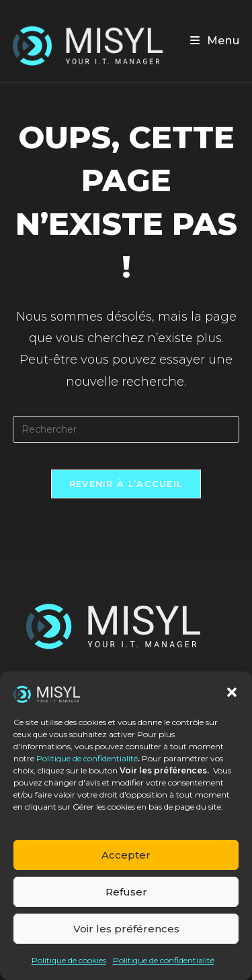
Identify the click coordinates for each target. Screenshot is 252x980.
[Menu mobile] (215, 41)
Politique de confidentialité (87, 758)
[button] (232, 692)
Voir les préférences (126, 929)
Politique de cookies (69, 960)
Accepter (126, 855)
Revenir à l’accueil (126, 484)
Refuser (126, 892)
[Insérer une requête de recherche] (126, 429)
